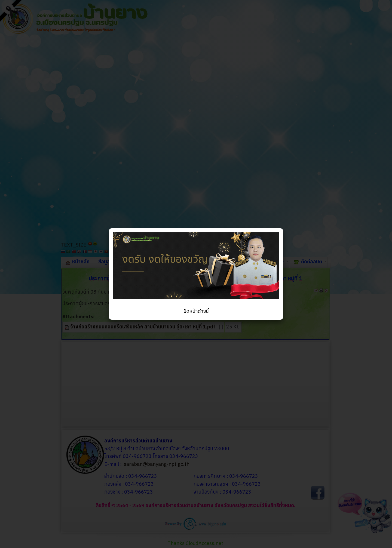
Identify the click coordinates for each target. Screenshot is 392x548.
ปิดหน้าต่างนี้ (196, 311)
